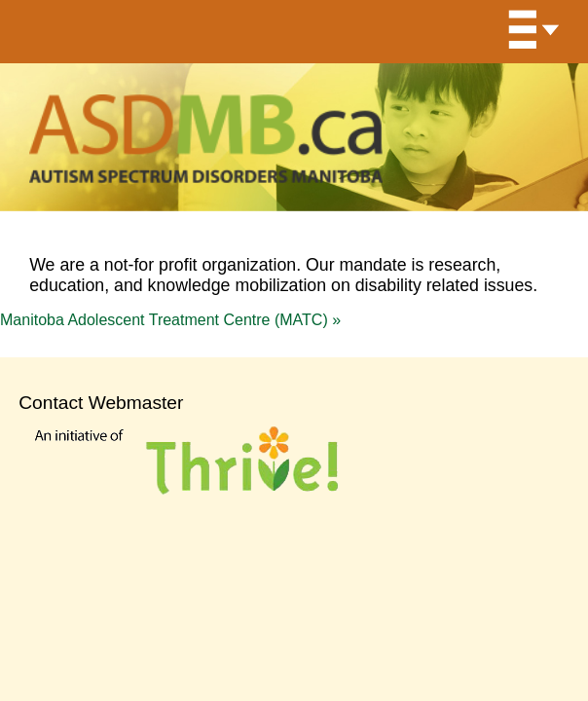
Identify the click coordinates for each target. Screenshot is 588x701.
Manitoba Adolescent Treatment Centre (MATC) (170, 320)
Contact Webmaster (101, 403)
